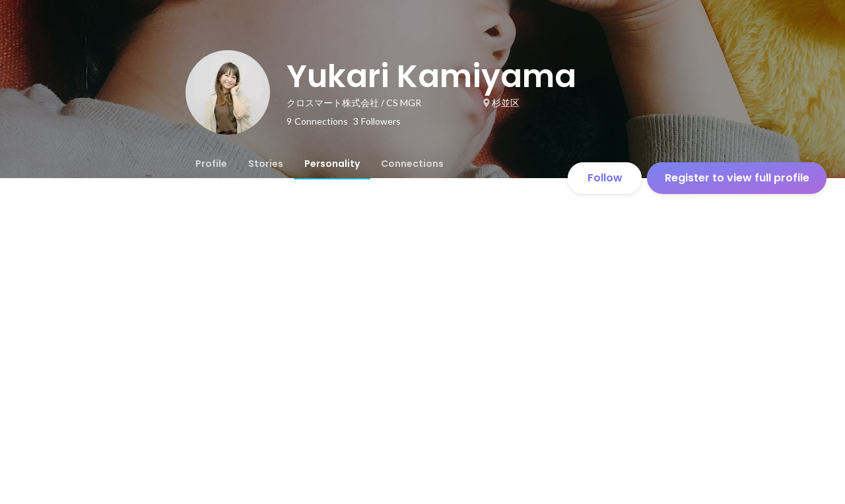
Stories (266, 164)
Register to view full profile (737, 178)
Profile (211, 164)
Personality (332, 164)
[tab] (211, 164)
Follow (605, 178)
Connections (412, 164)
